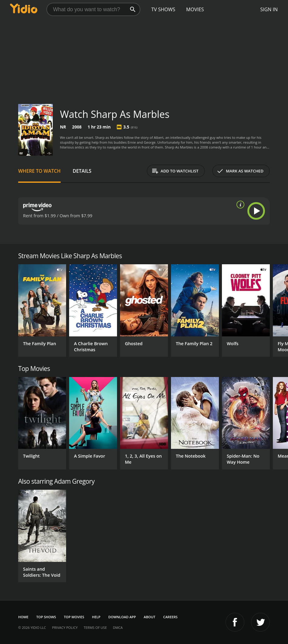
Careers (170, 617)
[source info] (239, 205)
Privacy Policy (65, 627)
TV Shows (163, 9)
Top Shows (46, 617)
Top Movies (74, 617)
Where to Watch (39, 171)
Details (82, 171)
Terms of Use (95, 627)
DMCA (118, 627)
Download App (122, 617)
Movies (195, 9)
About (149, 617)
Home (23, 617)
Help (96, 617)
